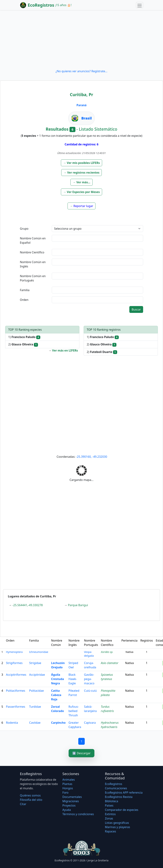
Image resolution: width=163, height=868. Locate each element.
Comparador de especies (122, 810)
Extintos (110, 814)
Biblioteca (112, 801)
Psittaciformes (15, 691)
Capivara (90, 723)
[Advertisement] (81, 40)
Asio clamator (110, 663)
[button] (82, 163)
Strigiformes (14, 663)
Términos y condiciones (78, 814)
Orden (24, 300)
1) (24, 337)
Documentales (72, 797)
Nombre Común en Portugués (33, 278)
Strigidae (35, 663)
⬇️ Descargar (81, 753)
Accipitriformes (16, 675)
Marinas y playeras (118, 827)
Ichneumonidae (39, 652)
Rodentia (12, 723)
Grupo (24, 229)
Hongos (68, 788)
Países (109, 805)
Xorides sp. (107, 652)
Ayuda (67, 810)
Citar (23, 804)
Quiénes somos (30, 795)
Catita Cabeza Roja (56, 695)
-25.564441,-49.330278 (28, 605)
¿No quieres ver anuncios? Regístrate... (81, 71)
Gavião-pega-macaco (89, 679)
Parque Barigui (78, 605)
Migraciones (71, 801)
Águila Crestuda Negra (57, 679)
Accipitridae (37, 675)
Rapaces (111, 831)
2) (23, 344)
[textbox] (97, 238)
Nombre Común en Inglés (33, 264)
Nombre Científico (32, 252)
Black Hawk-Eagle (73, 679)
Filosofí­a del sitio (31, 800)
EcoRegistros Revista (119, 797)
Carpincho (58, 723)
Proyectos (69, 805)
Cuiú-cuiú (90, 691)
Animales (69, 780)
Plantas (67, 784)
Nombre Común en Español (33, 240)
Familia (25, 290)
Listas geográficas (117, 823)
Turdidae (35, 707)
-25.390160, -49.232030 (92, 457)
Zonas (109, 818)
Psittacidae (37, 691)
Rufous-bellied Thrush (74, 711)
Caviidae (35, 723)
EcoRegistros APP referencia (124, 793)
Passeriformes (15, 707)
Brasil (87, 118)
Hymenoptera (14, 652)
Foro (65, 793)
